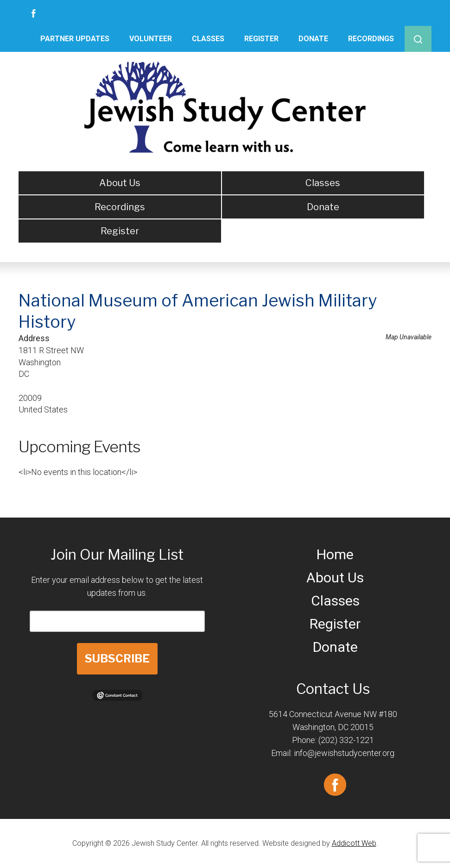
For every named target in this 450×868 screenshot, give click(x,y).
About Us (120, 183)
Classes (208, 39)
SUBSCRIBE (117, 659)
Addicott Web (354, 843)
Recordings (371, 39)
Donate (313, 39)
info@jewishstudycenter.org (344, 753)
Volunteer (151, 39)
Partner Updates (75, 39)
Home (335, 554)
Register (261, 39)
